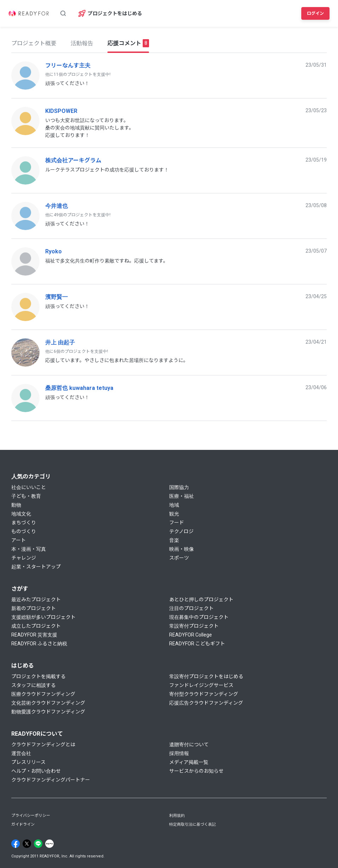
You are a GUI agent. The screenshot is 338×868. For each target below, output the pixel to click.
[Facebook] (16, 844)
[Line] (38, 844)
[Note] (49, 844)
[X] (27, 844)
